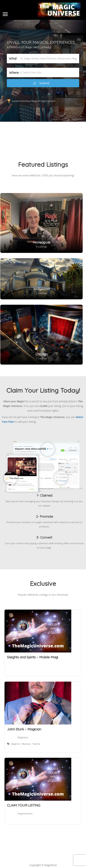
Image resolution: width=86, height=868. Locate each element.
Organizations (25, 813)
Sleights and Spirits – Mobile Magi (32, 657)
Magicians (23, 737)
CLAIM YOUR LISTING (24, 805)
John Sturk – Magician (24, 729)
